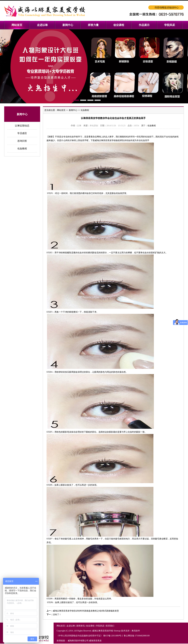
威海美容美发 (95, 641)
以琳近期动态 (22, 126)
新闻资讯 (81, 626)
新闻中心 (73, 110)
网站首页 (61, 110)
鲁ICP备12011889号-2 (113, 636)
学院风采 (100, 626)
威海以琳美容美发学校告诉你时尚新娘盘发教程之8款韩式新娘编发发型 (86, 611)
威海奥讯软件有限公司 (78, 641)
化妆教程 (22, 149)
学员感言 (22, 133)
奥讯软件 (136, 631)
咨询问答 (22, 141)
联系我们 (110, 626)
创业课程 (90, 626)
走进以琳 (71, 626)
